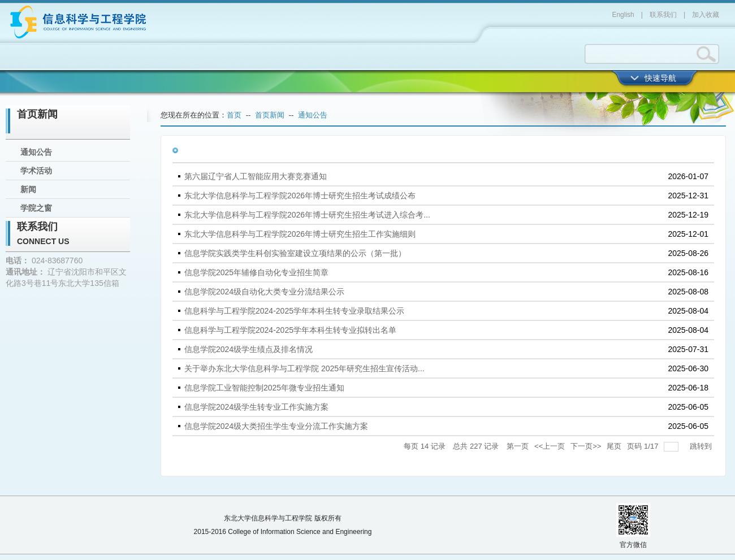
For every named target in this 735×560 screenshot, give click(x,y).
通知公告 (36, 152)
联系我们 (663, 15)
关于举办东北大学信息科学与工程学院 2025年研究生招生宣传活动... (304, 368)
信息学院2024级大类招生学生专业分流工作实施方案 (276, 426)
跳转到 (702, 446)
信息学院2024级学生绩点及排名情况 (248, 349)
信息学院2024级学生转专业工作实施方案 (256, 407)
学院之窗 (36, 208)
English (623, 15)
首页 (234, 115)
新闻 (28, 189)
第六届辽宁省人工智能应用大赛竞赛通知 (256, 176)
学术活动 (36, 171)
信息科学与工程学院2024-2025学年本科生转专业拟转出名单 (290, 330)
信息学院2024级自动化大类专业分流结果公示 (264, 292)
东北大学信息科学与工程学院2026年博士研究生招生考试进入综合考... (307, 215)
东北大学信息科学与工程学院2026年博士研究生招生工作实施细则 (300, 234)
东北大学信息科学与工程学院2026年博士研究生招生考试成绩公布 (300, 196)
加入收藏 (706, 15)
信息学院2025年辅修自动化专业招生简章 (256, 272)
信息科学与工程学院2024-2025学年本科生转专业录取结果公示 (294, 311)
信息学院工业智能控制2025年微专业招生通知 (264, 388)
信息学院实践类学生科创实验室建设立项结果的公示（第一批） (295, 253)
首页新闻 (37, 114)
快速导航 (660, 78)
